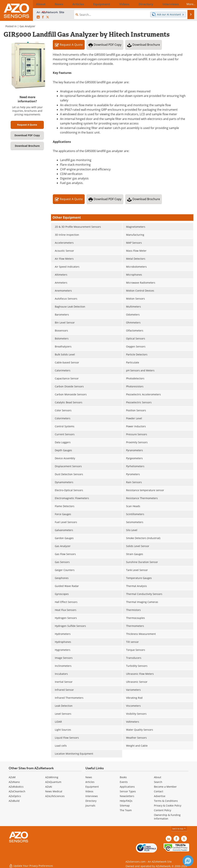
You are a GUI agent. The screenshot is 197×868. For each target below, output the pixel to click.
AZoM (12, 777)
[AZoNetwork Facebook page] (43, 17)
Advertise (160, 796)
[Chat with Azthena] (188, 861)
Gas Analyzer (27, 26)
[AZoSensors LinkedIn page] (38, 17)
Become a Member (165, 787)
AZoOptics (15, 796)
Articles (90, 782)
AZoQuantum (53, 782)
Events (124, 782)
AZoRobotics (16, 787)
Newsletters (127, 796)
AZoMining (52, 777)
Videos (89, 791)
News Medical (54, 791)
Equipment (92, 787)
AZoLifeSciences (55, 796)
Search (158, 782)
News (89, 777)
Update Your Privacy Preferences (31, 863)
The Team (126, 810)
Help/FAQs (126, 801)
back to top (179, 828)
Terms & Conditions (166, 801)
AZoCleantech (17, 791)
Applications (127, 787)
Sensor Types (128, 791)
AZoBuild (14, 801)
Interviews (92, 796)
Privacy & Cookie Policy (168, 805)
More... (188, 4)
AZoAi (49, 787)
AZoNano (14, 782)
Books (123, 777)
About (158, 777)
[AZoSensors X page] (48, 17)
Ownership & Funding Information (167, 817)
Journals (90, 805)
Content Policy (163, 810)
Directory (91, 801)
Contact (159, 791)
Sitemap (125, 805)
